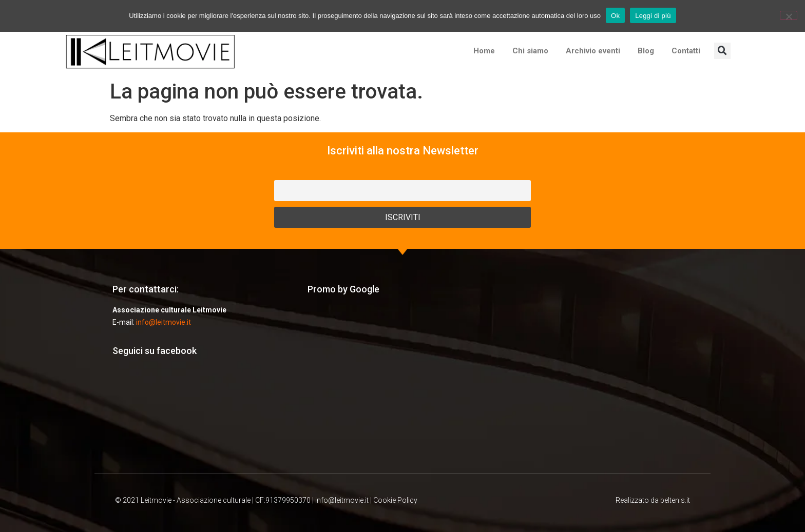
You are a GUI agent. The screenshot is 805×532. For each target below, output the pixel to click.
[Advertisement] (402, 383)
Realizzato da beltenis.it (653, 500)
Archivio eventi (593, 51)
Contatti (686, 51)
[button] (722, 51)
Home (484, 51)
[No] (789, 15)
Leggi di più (653, 16)
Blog (646, 51)
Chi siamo (530, 51)
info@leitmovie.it (164, 322)
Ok (615, 16)
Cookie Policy (395, 500)
